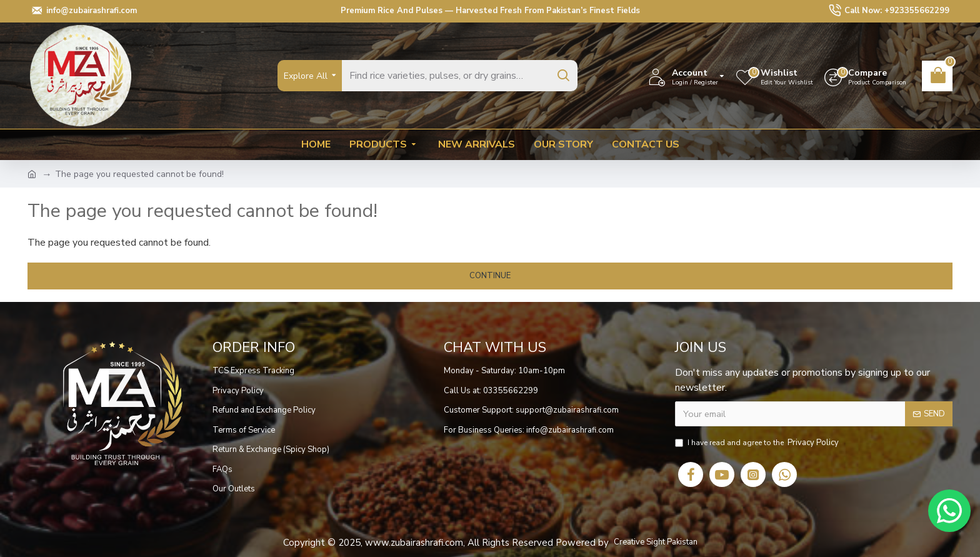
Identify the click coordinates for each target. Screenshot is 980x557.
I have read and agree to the (758, 443)
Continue (490, 276)
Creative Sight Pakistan (656, 542)
